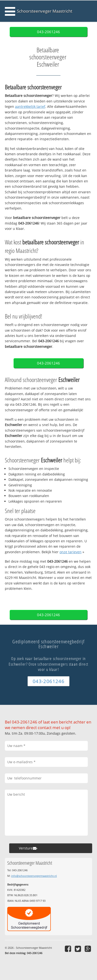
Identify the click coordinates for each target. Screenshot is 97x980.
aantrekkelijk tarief (30, 106)
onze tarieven (71, 552)
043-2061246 (48, 32)
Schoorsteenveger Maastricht (45, 11)
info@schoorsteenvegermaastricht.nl (34, 876)
